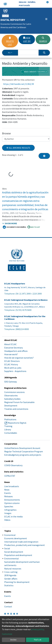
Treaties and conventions (16, 409)
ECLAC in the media (13, 517)
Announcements (12, 500)
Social (7, 548)
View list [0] (27, 39)
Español (32, 2)
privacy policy (38, 629)
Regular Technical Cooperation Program (24, 451)
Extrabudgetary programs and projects (23, 455)
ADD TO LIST (34, 227)
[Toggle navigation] (46, 19)
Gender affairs (11, 579)
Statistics (9, 585)
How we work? (11, 354)
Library (8, 429)
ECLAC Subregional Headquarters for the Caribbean (25, 318)
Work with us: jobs (13, 368)
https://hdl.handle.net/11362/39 (19, 84)
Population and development (18, 555)
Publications (10, 419)
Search (43, 40)
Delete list (10, 41)
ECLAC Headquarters (15, 284)
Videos (7, 520)
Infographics (10, 510)
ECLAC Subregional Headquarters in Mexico (26, 300)
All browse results (18, 148)
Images (8, 513)
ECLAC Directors (12, 361)
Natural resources (13, 569)
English (23, 2)
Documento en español (14, 227)
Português (24, 5)
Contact (8, 606)
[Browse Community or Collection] (26, 139)
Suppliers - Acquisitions (15, 371)
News (7, 490)
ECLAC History (11, 364)
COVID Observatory (13, 465)
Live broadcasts (12, 486)
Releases (9, 496)
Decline (13, 640)
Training (8, 426)
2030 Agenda (10, 575)
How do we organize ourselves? (19, 358)
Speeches (9, 506)
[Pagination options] (44, 156)
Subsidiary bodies (12, 399)
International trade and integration (21, 542)
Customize (7, 634)
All (9, 53)
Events (8, 493)
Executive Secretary (14, 348)
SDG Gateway (11, 382)
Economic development (16, 538)
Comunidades (11, 433)
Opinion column (12, 503)
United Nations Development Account (22, 448)
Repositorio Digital (17, 423)
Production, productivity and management (25, 545)
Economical (10, 535)
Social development (14, 552)
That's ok (38, 640)
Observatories (11, 395)
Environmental (12, 558)
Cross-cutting (11, 572)
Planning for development (17, 582)
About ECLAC (10, 344)
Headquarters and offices (16, 351)
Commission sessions (14, 392)
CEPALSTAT (10, 476)
